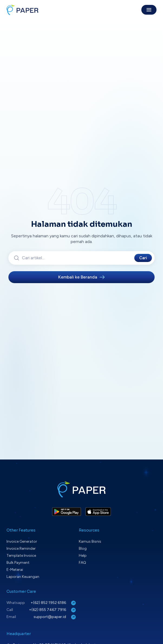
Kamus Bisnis (90, 541)
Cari (143, 258)
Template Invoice (21, 556)
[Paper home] (22, 10)
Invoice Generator (22, 541)
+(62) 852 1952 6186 (54, 603)
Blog (83, 548)
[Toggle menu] (149, 10)
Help (83, 556)
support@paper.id (55, 617)
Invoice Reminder (21, 548)
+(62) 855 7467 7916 (53, 610)
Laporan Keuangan (23, 577)
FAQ (82, 563)
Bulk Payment (18, 563)
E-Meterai (15, 570)
